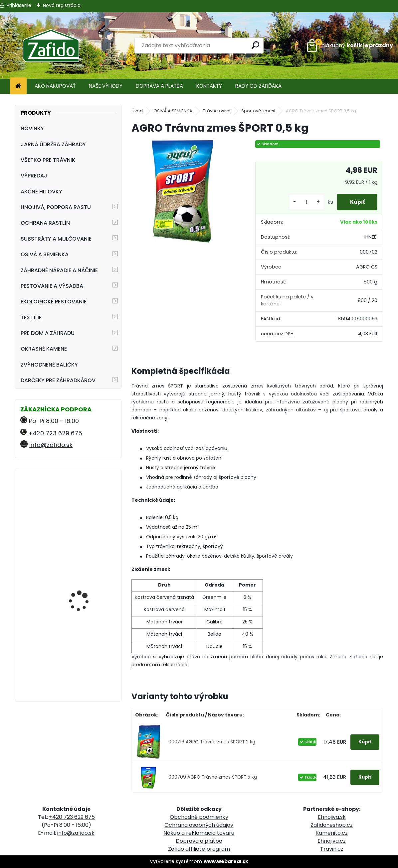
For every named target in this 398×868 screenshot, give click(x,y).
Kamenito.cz (332, 833)
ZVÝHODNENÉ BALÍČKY (49, 365)
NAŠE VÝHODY (106, 86)
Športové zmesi (258, 111)
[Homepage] (18, 86)
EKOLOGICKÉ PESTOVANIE (54, 302)
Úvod (137, 111)
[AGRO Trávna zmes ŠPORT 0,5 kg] (183, 191)
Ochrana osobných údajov (199, 825)
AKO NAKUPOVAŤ (55, 86)
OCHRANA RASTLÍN (45, 223)
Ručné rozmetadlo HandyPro (80, 574)
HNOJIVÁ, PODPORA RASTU (56, 207)
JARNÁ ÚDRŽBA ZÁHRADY (53, 144)
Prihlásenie (19, 5)
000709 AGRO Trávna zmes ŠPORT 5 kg (213, 777)
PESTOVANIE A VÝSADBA (52, 286)
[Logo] (51, 46)
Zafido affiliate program (199, 849)
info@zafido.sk (51, 445)
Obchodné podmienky (199, 817)
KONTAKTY (209, 86)
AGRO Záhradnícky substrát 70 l (81, 626)
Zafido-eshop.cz (332, 825)
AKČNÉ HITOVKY (41, 192)
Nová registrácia (62, 5)
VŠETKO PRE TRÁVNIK (48, 160)
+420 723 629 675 (55, 433)
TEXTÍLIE (31, 318)
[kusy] (305, 202)
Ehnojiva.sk (332, 817)
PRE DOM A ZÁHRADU (48, 333)
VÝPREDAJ (34, 176)
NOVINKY (32, 128)
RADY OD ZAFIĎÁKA (258, 86)
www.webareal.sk (226, 861)
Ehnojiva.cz (332, 841)
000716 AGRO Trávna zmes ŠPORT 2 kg (212, 742)
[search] (256, 45)
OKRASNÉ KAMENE (44, 349)
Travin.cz (332, 849)
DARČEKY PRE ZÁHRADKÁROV (58, 380)
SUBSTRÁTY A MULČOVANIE (56, 239)
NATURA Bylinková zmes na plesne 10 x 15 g (87, 503)
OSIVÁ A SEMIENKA (45, 254)
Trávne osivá (217, 111)
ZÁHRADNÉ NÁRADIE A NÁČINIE (59, 270)
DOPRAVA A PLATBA (159, 86)
